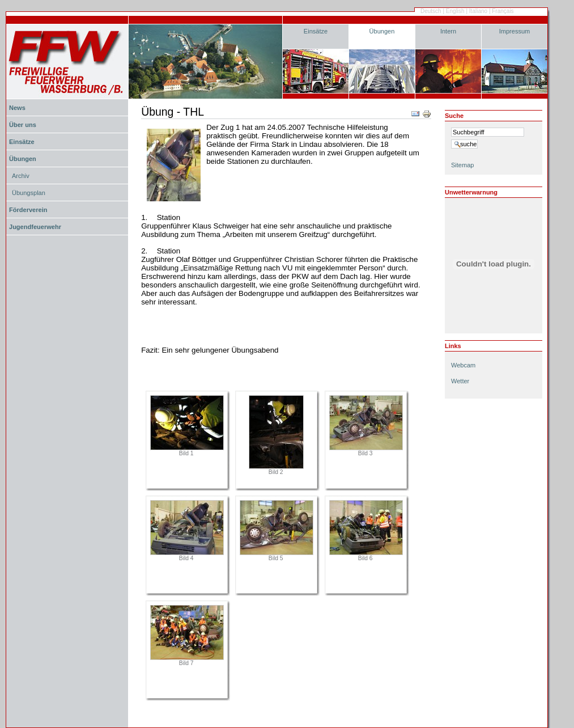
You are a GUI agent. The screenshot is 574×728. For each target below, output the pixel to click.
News (17, 108)
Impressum (515, 31)
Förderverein (28, 210)
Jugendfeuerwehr (35, 227)
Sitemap (462, 165)
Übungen (382, 31)
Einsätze (316, 31)
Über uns (23, 125)
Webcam (463, 365)
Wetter (460, 381)
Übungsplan (29, 193)
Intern (448, 31)
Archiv (21, 176)
